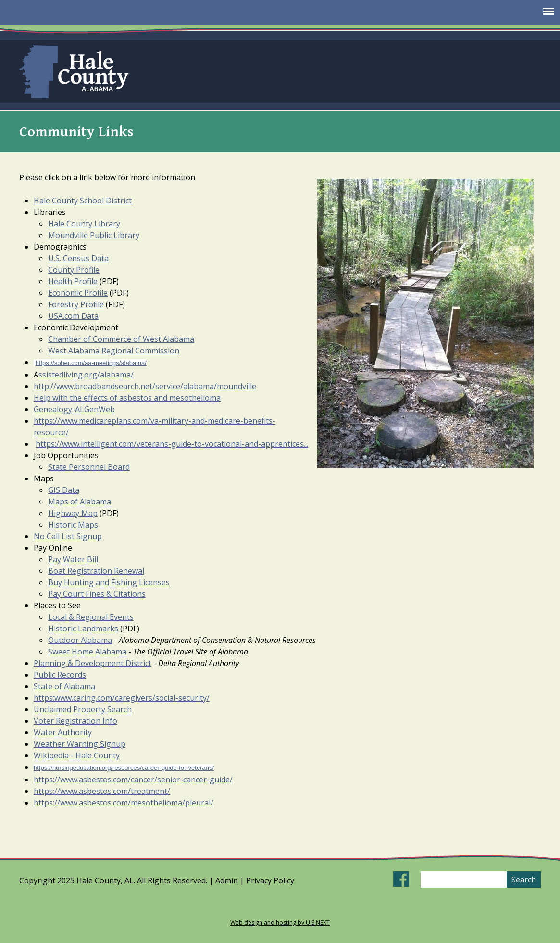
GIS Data (64, 490)
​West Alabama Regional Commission (114, 351)
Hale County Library (84, 224)
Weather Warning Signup (80, 744)
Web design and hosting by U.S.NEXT (280, 923)
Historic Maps (73, 525)
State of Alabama (64, 686)
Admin (227, 880)
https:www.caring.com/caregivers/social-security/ (122, 698)
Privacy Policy (270, 880)
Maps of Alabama (80, 502)
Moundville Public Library (94, 235)
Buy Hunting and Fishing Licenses (109, 582)
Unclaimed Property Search (83, 709)
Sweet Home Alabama (87, 652)
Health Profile (73, 281)
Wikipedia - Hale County (77, 755)
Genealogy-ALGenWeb (74, 409)
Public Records (60, 675)
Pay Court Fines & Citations (97, 594)
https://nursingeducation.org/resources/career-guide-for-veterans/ (124, 768)
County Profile (74, 270)
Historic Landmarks (83, 629)
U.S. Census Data (78, 258)
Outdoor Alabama (80, 640)
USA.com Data (73, 316)
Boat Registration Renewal (96, 571)
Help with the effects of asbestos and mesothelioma (127, 398)
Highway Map (73, 513)
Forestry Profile (76, 304)
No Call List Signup (68, 536)
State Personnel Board (89, 467)
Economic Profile (78, 293)
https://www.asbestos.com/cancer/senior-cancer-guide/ (133, 780)
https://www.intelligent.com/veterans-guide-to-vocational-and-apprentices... (172, 444)
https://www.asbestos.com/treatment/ (102, 791)
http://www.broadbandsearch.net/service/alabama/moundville (145, 386)
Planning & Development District (93, 663)
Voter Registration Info (75, 721)
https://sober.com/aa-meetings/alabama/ (91, 363)
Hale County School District (84, 201)
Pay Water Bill (73, 559)
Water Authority (63, 732)
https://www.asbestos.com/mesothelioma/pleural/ (124, 803)
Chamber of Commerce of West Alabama (121, 339)
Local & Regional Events (91, 617)
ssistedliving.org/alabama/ (86, 375)
